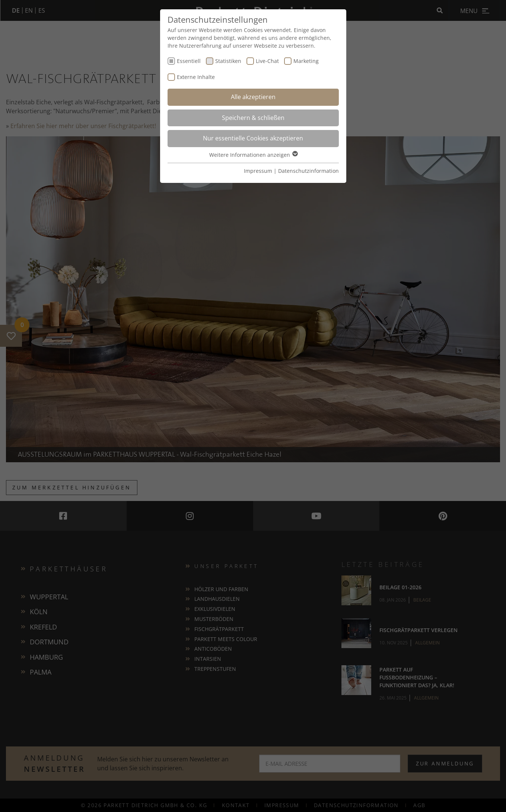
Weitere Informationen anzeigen (253, 155)
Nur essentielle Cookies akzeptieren (253, 138)
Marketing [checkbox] (306, 61)
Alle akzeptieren (253, 97)
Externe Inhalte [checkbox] (196, 77)
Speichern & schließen (253, 118)
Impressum (258, 171)
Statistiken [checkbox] (228, 61)
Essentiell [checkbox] (189, 61)
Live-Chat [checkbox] (267, 61)
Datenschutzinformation (308, 171)
